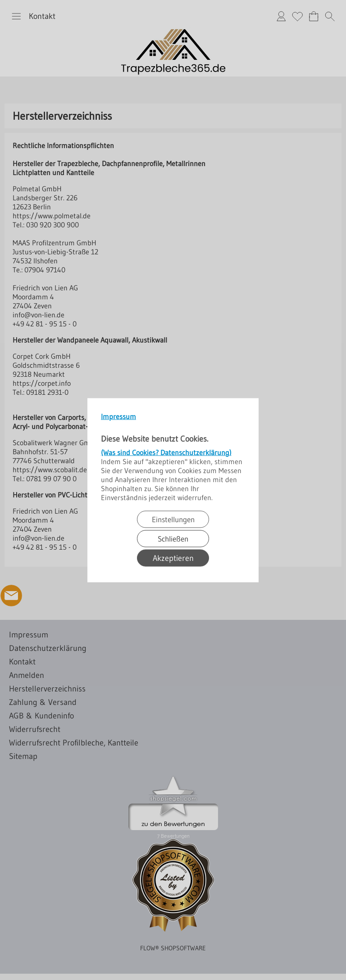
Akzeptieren (173, 558)
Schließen (173, 538)
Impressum (118, 416)
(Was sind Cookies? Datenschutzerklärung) (166, 452)
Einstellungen (173, 519)
